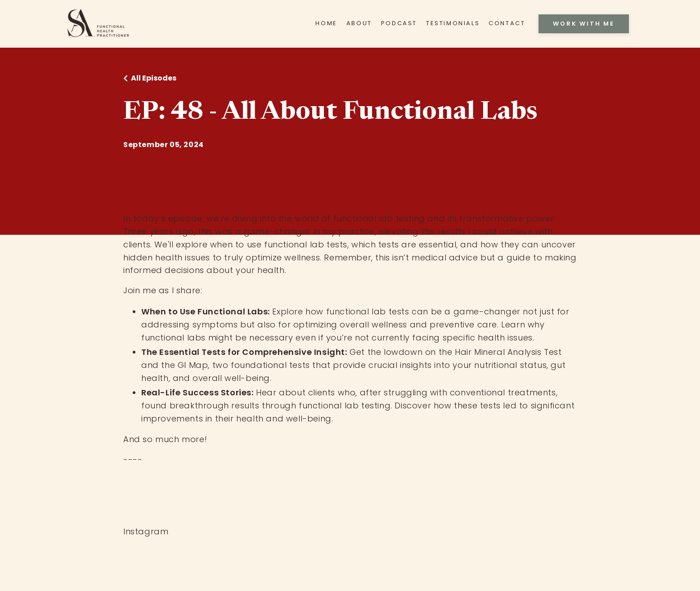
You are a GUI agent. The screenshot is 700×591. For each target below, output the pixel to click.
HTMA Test (145, 493)
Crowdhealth (151, 506)
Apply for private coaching (181, 480)
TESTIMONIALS (453, 23)
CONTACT (507, 23)
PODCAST (399, 23)
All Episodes (154, 78)
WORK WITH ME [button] (584, 24)
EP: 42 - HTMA (152, 518)
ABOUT (359, 23)
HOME (326, 23)
